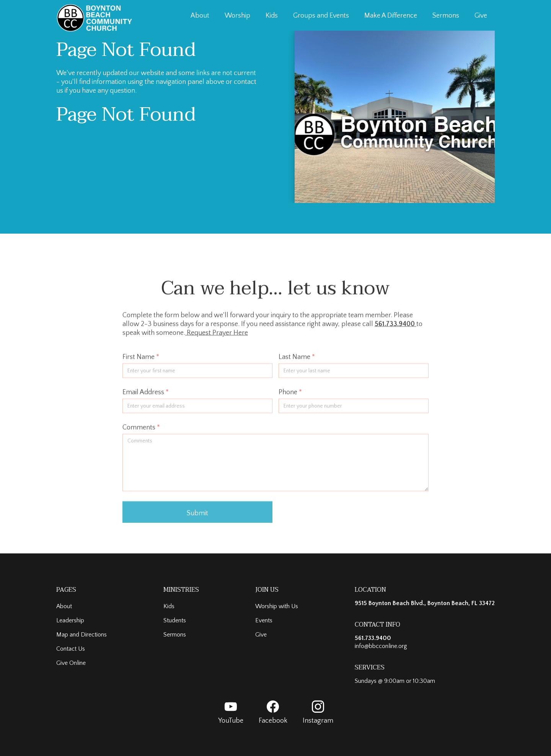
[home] (95, 18)
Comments (141, 431)
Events (264, 620)
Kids (272, 16)
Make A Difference (391, 16)
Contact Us (71, 649)
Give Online (71, 663)
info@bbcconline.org (381, 646)
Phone (290, 396)
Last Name (297, 361)
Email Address (146, 396)
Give (481, 16)
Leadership (70, 620)
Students (175, 620)
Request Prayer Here (217, 337)
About (200, 16)
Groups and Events (321, 16)
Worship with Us (277, 606)
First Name (141, 361)
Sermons (446, 16)
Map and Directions (82, 635)
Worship (237, 16)
